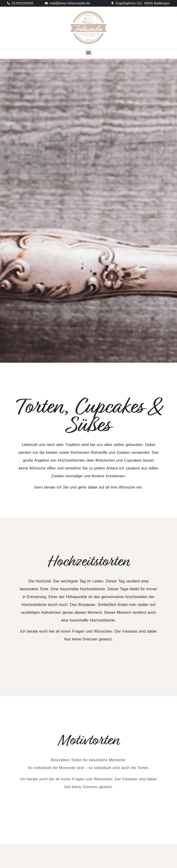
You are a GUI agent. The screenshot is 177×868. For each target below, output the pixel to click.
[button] (89, 53)
